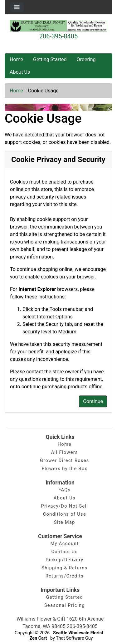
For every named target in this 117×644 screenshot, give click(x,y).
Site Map (65, 522)
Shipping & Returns (64, 568)
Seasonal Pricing (65, 605)
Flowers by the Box (65, 469)
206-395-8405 (58, 36)
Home (16, 59)
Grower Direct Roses (65, 461)
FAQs (64, 490)
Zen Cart (38, 638)
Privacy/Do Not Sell (64, 506)
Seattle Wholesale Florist (78, 633)
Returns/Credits (65, 576)
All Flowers (65, 452)
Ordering (86, 59)
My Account (65, 544)
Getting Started (50, 59)
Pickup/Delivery (64, 560)
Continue (93, 401)
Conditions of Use (65, 514)
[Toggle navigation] (17, 7)
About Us (20, 72)
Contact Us (64, 552)
